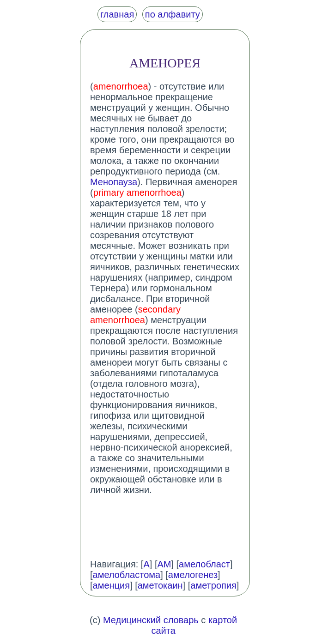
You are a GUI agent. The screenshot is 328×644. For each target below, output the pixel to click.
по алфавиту (173, 14)
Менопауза (114, 182)
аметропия (213, 585)
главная (117, 14)
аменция (112, 585)
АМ (164, 564)
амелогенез (193, 575)
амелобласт (204, 564)
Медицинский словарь (151, 620)
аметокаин (160, 585)
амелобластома (127, 575)
